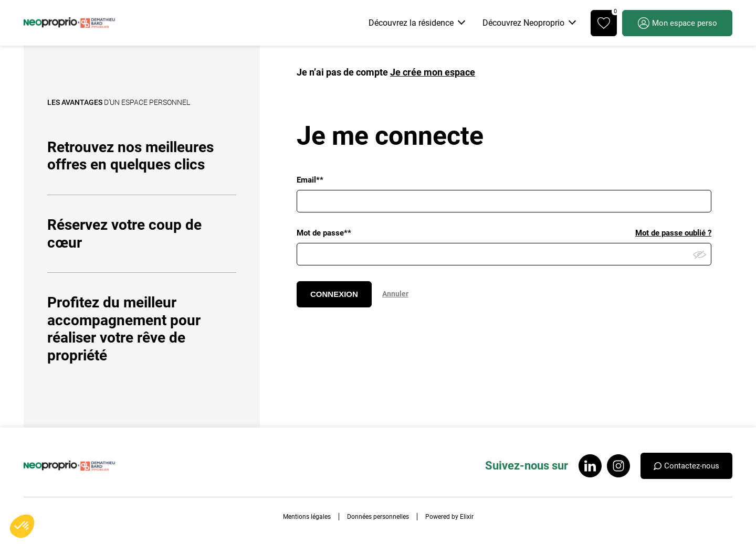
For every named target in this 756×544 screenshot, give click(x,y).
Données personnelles (378, 517)
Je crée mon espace (433, 72)
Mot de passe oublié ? (673, 233)
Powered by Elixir (449, 517)
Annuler (395, 294)
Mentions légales (307, 517)
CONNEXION (334, 294)
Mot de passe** (324, 233)
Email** (310, 180)
